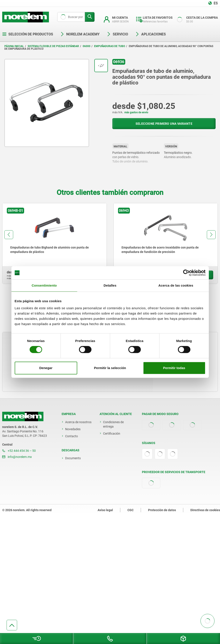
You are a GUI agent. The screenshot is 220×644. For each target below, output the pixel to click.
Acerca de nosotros (78, 422)
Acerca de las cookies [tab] (176, 285)
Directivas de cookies (205, 510)
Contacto (72, 436)
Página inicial (14, 46)
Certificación (112, 434)
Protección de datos (162, 510)
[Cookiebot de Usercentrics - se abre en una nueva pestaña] (186, 273)
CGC (131, 510)
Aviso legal (105, 510)
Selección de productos (28, 34)
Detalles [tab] (110, 285)
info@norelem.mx (17, 457)
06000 (87, 46)
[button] (9, 235)
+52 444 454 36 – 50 (19, 451)
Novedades (73, 429)
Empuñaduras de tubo (110, 46)
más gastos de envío (136, 112)
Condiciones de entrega (113, 424)
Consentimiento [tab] (44, 285)
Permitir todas (174, 368)
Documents (73, 458)
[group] (55, 243)
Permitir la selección (110, 368)
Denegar (46, 368)
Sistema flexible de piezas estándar (53, 46)
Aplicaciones (150, 34)
